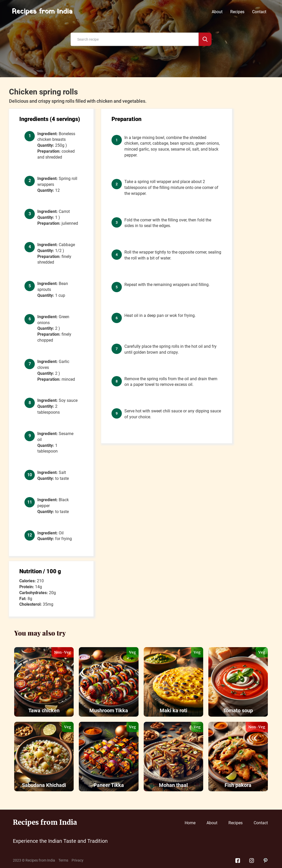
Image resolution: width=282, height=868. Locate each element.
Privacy (78, 860)
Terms (63, 860)
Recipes (237, 12)
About (217, 12)
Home (190, 823)
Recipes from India (42, 12)
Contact (259, 12)
